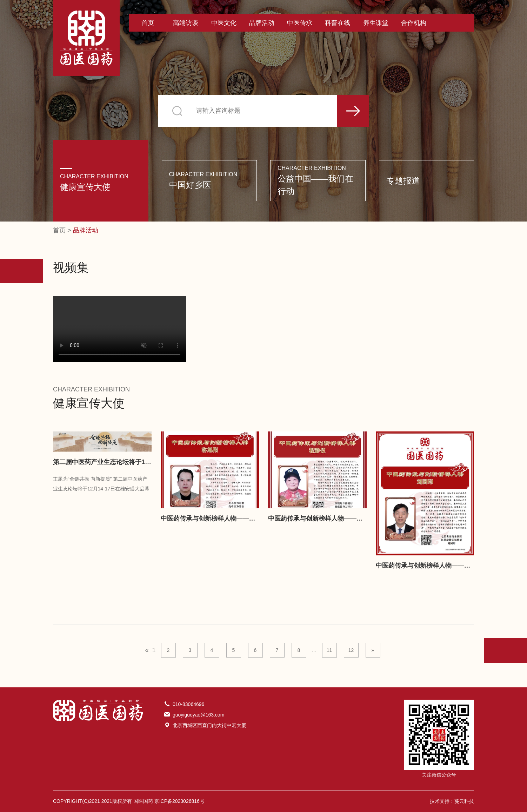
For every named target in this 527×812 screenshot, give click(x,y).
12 (351, 650)
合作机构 (414, 23)
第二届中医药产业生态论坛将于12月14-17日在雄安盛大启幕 (137, 462)
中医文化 (224, 23)
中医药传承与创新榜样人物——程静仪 (322, 519)
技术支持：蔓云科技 (452, 801)
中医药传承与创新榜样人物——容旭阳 (214, 519)
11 (329, 650)
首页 (148, 23)
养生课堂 (376, 23)
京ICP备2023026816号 (179, 801)
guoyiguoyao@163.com (198, 715)
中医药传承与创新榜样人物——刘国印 (429, 566)
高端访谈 (186, 23)
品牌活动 (262, 23)
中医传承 (300, 23)
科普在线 (338, 23)
